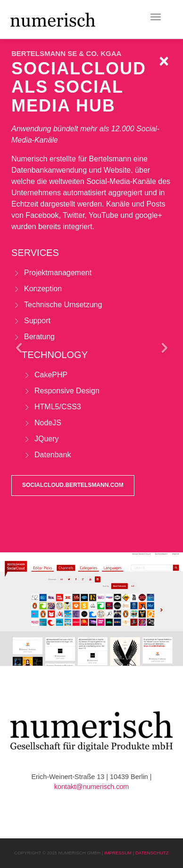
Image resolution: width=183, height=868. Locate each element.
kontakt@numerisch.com (92, 787)
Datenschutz (152, 853)
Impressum (118, 853)
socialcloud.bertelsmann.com (73, 485)
